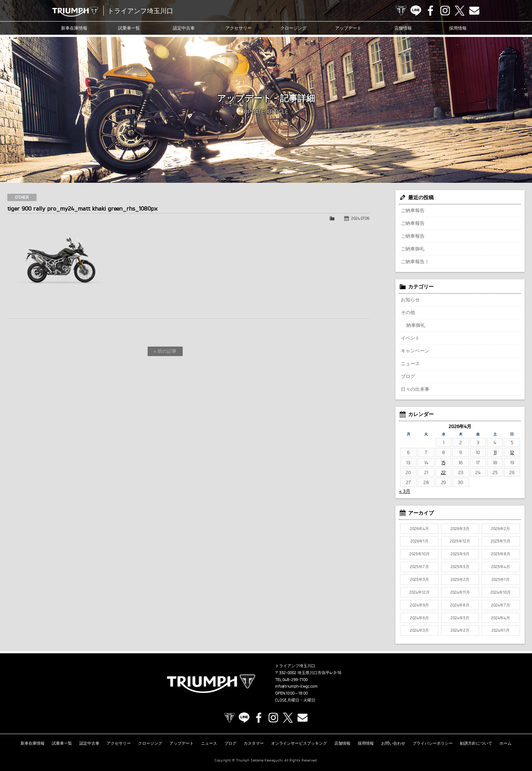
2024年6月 (419, 618)
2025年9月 (460, 554)
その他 (408, 312)
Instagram (445, 11)
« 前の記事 (165, 351)
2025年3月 (419, 579)
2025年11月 (501, 541)
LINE (416, 11)
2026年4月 (419, 529)
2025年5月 (460, 567)
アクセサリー (239, 28)
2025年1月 (501, 579)
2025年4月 (501, 567)
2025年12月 (460, 541)
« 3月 (405, 491)
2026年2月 (501, 529)
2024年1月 (501, 630)
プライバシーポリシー (433, 743)
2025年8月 (501, 554)
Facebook (430, 11)
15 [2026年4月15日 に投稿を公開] (443, 462)
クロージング (293, 28)
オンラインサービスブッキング (299, 743)
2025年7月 (419, 567)
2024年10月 (501, 592)
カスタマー (254, 743)
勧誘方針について (476, 743)
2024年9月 (419, 605)
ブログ (408, 376)
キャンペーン (415, 351)
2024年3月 (419, 630)
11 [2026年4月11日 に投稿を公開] (495, 452)
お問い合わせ (393, 743)
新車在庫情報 (74, 28)
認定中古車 (184, 28)
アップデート (348, 28)
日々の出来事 (415, 389)
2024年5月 (460, 618)
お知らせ (410, 299)
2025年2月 (460, 579)
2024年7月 (501, 605)
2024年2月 (460, 630)
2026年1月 (419, 541)
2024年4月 (501, 618)
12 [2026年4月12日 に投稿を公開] (512, 452)
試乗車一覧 (129, 28)
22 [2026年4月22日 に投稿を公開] (444, 472)
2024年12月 (419, 592)
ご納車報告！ (415, 261)
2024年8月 (460, 605)
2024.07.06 (360, 218)
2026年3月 (460, 529)
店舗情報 (403, 28)
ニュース (410, 363)
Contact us (474, 11)
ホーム (506, 743)
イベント (410, 338)
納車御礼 (416, 325)
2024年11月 (460, 592)
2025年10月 (419, 554)
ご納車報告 (413, 210)
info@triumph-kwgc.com (296, 686)
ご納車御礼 (413, 249)
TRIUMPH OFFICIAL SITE (401, 11)
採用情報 (458, 28)
